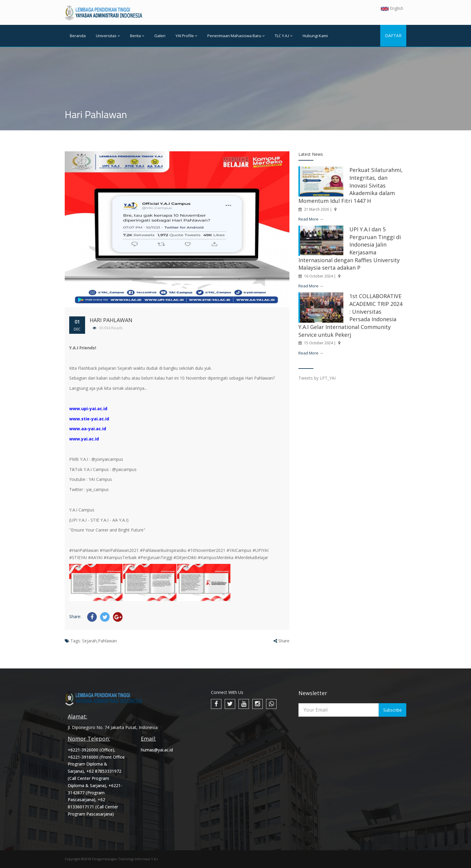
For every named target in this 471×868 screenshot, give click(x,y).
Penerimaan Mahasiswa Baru (236, 36)
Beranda (78, 36)
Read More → (311, 219)
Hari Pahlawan (111, 320)
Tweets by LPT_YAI (317, 378)
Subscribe (393, 710)
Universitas (108, 36)
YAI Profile (186, 36)
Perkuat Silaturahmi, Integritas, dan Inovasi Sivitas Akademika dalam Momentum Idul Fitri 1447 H (351, 185)
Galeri (160, 36)
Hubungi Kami (315, 36)
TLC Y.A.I (284, 36)
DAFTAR (393, 36)
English (392, 8)
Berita (137, 36)
